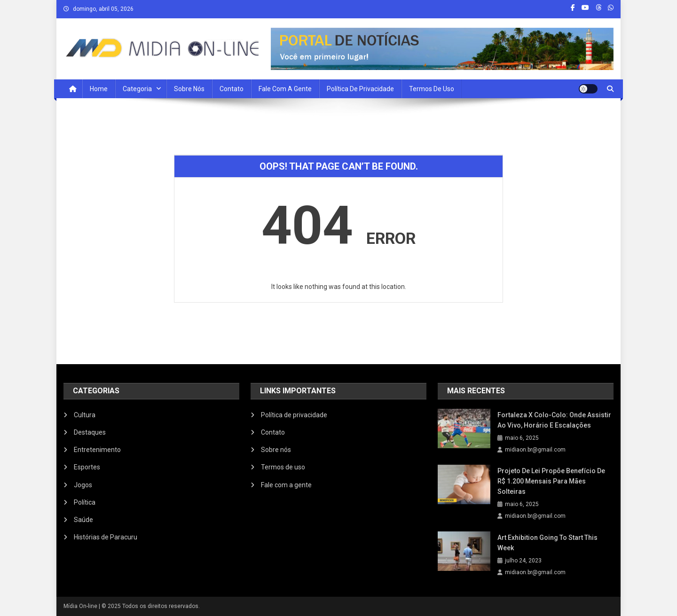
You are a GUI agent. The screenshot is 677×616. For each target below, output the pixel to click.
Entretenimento (97, 450)
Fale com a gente (286, 485)
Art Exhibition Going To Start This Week (547, 543)
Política (85, 502)
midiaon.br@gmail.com (535, 450)
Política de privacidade (360, 89)
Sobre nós (189, 89)
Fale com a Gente (285, 89)
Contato (232, 89)
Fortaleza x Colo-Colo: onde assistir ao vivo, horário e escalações (554, 420)
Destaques (90, 432)
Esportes (87, 467)
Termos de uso (432, 89)
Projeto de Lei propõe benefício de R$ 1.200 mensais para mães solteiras (551, 481)
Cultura (85, 415)
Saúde (83, 520)
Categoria (137, 89)
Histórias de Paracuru (106, 537)
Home (99, 89)
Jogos (83, 485)
